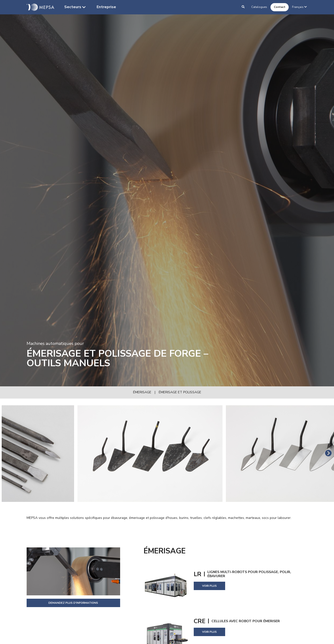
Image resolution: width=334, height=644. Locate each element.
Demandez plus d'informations (73, 603)
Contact (280, 7)
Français (300, 7)
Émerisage (142, 392)
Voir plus (209, 586)
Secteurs (75, 7)
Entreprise (106, 7)
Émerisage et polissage (180, 392)
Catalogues (259, 7)
